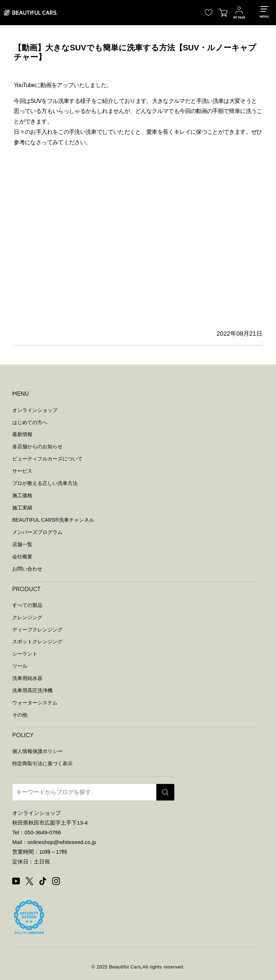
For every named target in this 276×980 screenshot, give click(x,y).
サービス (22, 471)
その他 (20, 715)
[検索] (165, 792)
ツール (20, 666)
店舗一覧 (22, 544)
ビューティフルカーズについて (47, 459)
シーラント (25, 654)
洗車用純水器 (27, 678)
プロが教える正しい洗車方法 (45, 483)
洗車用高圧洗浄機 (32, 690)
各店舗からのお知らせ (37, 446)
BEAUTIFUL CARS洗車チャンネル (53, 520)
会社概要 (22, 557)
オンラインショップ (35, 410)
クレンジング (27, 617)
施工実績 (22, 508)
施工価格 (22, 495)
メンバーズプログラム (37, 532)
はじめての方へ (30, 422)
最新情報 (22, 434)
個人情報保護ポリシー (37, 751)
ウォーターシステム (35, 703)
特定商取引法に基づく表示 (42, 763)
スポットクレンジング (37, 641)
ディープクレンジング (37, 630)
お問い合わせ (27, 569)
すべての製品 (27, 605)
